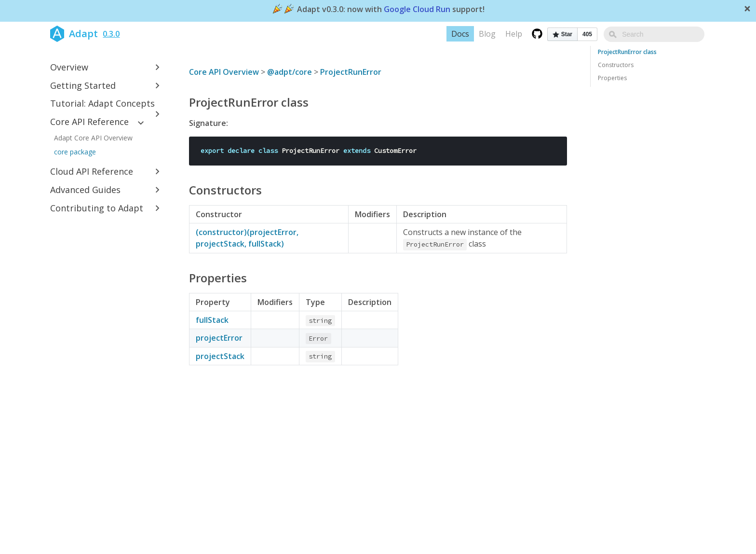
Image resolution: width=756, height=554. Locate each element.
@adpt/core (290, 72)
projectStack (220, 356)
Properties (612, 78)
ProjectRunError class (627, 52)
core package (75, 152)
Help (535, 34)
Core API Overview (224, 72)
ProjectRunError (351, 72)
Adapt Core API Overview (93, 138)
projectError (219, 338)
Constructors (616, 65)
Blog (509, 34)
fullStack (212, 320)
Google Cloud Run (417, 10)
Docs (482, 34)
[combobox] (665, 34)
